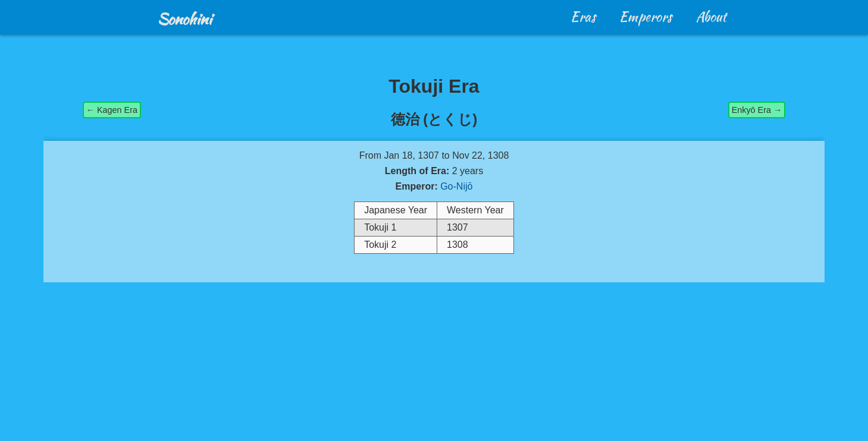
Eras (583, 17)
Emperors (646, 17)
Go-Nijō (456, 186)
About (711, 17)
